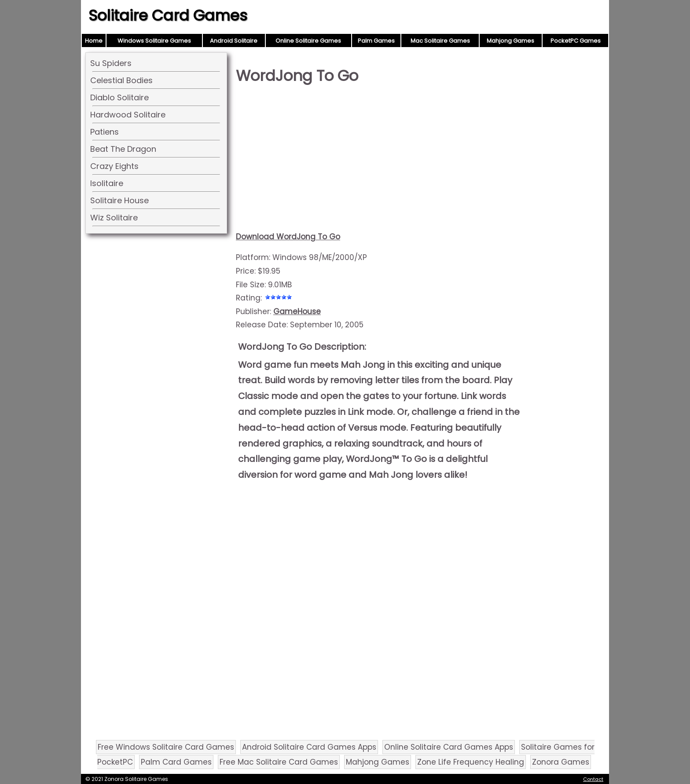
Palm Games (376, 41)
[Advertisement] (381, 161)
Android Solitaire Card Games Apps (309, 747)
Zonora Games (561, 762)
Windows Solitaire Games (154, 41)
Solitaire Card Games (168, 15)
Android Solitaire (234, 41)
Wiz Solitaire (114, 218)
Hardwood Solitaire (128, 115)
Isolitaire (107, 183)
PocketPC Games (576, 41)
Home (94, 41)
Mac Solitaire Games (440, 41)
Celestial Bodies (121, 80)
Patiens (105, 132)
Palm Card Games (176, 762)
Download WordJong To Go (288, 237)
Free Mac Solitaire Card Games (279, 762)
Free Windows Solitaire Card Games (166, 747)
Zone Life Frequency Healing (471, 762)
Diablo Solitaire (119, 97)
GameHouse (297, 311)
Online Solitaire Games (308, 41)
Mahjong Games (510, 41)
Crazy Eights (114, 166)
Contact (593, 779)
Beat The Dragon (123, 149)
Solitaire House (119, 200)
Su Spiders (111, 63)
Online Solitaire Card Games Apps (449, 747)
